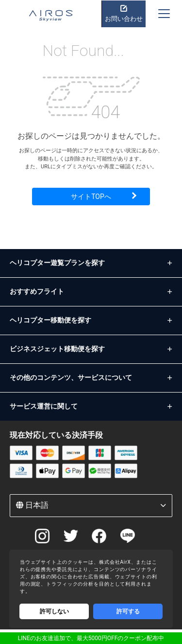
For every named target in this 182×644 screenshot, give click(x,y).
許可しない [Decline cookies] (54, 611)
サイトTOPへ (91, 197)
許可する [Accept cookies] (128, 611)
